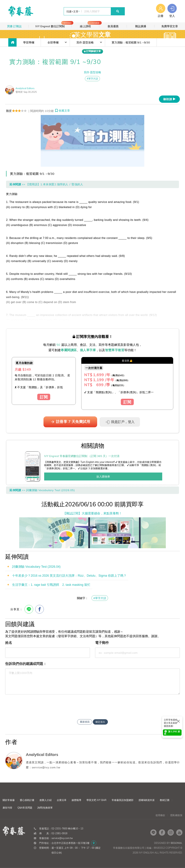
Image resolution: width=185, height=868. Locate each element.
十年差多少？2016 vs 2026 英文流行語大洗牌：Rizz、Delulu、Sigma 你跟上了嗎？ (69, 576)
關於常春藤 (9, 800)
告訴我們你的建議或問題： (26, 664)
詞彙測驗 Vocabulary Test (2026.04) (36, 567)
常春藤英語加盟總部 (123, 800)
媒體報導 (76, 800)
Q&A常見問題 (25, 808)
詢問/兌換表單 (45, 808)
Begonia (176, 843)
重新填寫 (85, 722)
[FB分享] (40, 609)
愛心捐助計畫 (27, 800)
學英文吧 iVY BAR (96, 800)
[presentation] (92, 704)
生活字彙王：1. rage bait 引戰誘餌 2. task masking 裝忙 (51, 585)
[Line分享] (29, 609)
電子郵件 (102, 643)
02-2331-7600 (59, 829)
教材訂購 (165, 800)
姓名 (9, 643)
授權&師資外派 (147, 800)
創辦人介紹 (46, 800)
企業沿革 (62, 800)
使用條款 (160, 815)
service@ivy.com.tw (62, 838)
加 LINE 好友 (172, 733)
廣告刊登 (7, 808)
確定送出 (100, 722)
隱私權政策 (176, 815)
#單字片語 (100, 598)
